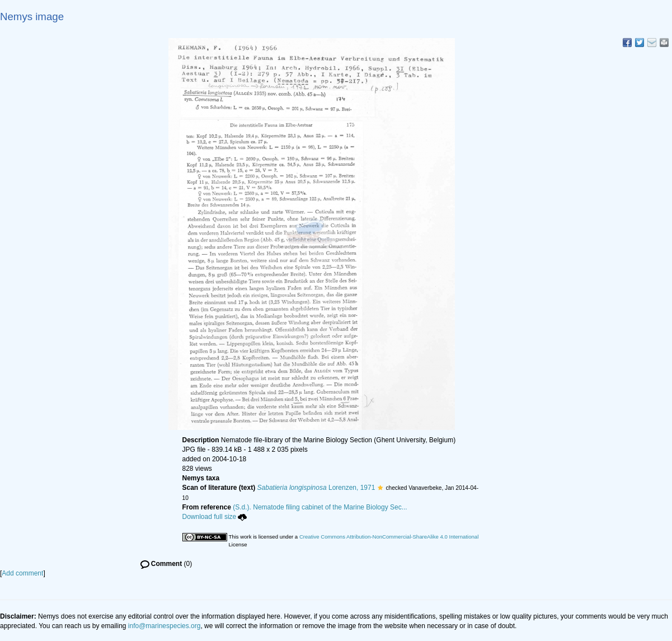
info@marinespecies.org (165, 626)
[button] (380, 488)
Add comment (22, 573)
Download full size (215, 517)
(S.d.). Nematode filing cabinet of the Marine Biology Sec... (320, 507)
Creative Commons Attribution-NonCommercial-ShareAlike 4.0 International (389, 537)
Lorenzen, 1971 (316, 488)
